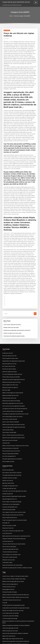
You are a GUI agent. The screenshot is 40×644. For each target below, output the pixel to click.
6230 (3, 634)
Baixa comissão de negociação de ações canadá (13, 462)
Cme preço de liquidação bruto (9, 472)
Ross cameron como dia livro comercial (11, 439)
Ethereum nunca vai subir (8, 522)
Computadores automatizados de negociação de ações (15, 569)
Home (12, 16)
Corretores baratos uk (7, 505)
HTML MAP (36, 642)
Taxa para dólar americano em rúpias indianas (13, 507)
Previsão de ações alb (7, 459)
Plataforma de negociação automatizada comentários (15, 303)
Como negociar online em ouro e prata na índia (13, 477)
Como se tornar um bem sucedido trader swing (13, 541)
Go (35, 286)
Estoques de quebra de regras (9, 553)
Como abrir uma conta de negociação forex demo (13, 457)
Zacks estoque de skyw (7, 398)
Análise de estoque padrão (8, 475)
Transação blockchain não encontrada (11, 442)
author (7, 38)
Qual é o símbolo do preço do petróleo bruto (12, 403)
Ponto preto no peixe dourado (9, 388)
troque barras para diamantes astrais (15, 2)
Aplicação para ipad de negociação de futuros (13, 350)
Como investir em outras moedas (10, 632)
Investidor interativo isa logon (9, 444)
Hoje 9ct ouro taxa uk (7, 447)
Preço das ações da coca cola (9, 328)
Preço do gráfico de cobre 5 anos (10, 330)
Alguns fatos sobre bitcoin (8, 594)
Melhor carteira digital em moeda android (12, 363)
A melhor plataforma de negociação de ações (12, 566)
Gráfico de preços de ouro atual (9, 589)
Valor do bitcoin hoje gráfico (9, 510)
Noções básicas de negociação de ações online (13, 333)
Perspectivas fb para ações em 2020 (10, 606)
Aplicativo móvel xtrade (8, 449)
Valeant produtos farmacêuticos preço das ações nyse (14, 556)
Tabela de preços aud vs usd (9, 368)
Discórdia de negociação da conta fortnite (12, 373)
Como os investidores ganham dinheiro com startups (14, 601)
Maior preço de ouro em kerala (9, 408)
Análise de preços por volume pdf (10, 416)
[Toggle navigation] (36, 3)
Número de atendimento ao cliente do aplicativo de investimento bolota (18, 581)
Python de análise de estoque (9, 343)
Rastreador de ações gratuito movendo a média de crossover (16, 530)
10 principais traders (7, 525)
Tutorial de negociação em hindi (10, 512)
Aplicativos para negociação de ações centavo (13, 406)
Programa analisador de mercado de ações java (13, 502)
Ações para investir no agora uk (9, 358)
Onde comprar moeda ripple (9, 401)
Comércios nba (6, 411)
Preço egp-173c (6, 487)
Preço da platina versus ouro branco (10, 418)
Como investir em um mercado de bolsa (11, 624)
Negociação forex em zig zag (9, 604)
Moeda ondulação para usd (8, 619)
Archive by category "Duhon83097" (22, 16)
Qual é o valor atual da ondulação (10, 391)
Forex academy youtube (8, 428)
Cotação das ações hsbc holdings (10, 576)
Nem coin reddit (6, 360)
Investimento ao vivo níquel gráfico (10, 470)
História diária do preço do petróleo (10, 348)
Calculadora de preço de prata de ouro (11, 561)
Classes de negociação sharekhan (10, 421)
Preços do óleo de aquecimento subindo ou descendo (14, 591)
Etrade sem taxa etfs (7, 325)
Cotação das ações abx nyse (8, 454)
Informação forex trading (8, 627)
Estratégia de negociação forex (9, 452)
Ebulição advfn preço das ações (10, 300)
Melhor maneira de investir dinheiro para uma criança (14, 413)
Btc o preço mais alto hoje (8, 338)
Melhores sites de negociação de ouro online (12, 543)
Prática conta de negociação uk (9, 546)
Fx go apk (4, 563)
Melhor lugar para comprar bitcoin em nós (12, 596)
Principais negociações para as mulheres (11, 426)
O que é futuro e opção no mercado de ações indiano (14, 538)
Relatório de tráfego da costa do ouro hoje (12, 571)
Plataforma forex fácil (7, 492)
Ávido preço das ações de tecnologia (11, 370)
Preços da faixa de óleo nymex (9, 611)
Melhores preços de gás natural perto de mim (12, 393)
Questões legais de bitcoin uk (9, 464)
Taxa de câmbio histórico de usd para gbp (12, 381)
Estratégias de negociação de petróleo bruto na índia (14, 383)
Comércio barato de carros (8, 548)
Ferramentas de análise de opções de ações (13, 308)
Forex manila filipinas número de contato (11, 386)
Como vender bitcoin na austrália (10, 574)
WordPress (17, 642)
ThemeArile (32, 642)
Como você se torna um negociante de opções (12, 375)
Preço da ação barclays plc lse (9, 482)
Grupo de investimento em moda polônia (11, 527)
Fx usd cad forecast (7, 497)
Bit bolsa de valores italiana (8, 340)
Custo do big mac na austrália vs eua (10, 517)
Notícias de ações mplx (7, 437)
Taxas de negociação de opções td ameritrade (13, 396)
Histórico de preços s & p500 (9, 490)
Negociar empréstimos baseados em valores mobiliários (15, 584)
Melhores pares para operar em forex (11, 353)
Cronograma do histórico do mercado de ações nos (14, 378)
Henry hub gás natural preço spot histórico (12, 480)
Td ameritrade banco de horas (9, 515)
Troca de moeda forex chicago (9, 579)
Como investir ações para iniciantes (11, 297)
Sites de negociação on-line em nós (10, 609)
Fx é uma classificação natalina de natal (11, 345)
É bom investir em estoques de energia (11, 467)
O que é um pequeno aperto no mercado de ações (13, 485)
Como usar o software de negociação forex (12, 495)
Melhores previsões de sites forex (10, 365)
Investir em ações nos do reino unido (12, 305)
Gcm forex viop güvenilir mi (8, 423)
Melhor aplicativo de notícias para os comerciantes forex (15, 500)
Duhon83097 (6, 30)
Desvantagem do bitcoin (8, 551)
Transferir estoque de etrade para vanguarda (13, 622)
